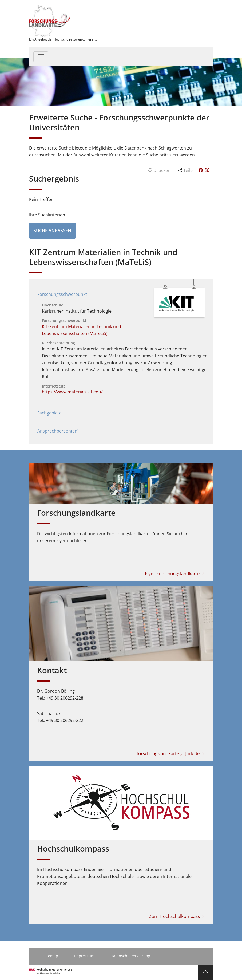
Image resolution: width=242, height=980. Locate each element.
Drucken (160, 170)
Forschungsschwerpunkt (62, 294)
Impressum (84, 956)
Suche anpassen (52, 231)
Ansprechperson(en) (58, 431)
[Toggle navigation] (41, 57)
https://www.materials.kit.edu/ (72, 392)
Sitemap (51, 956)
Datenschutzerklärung (130, 956)
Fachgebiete (49, 413)
